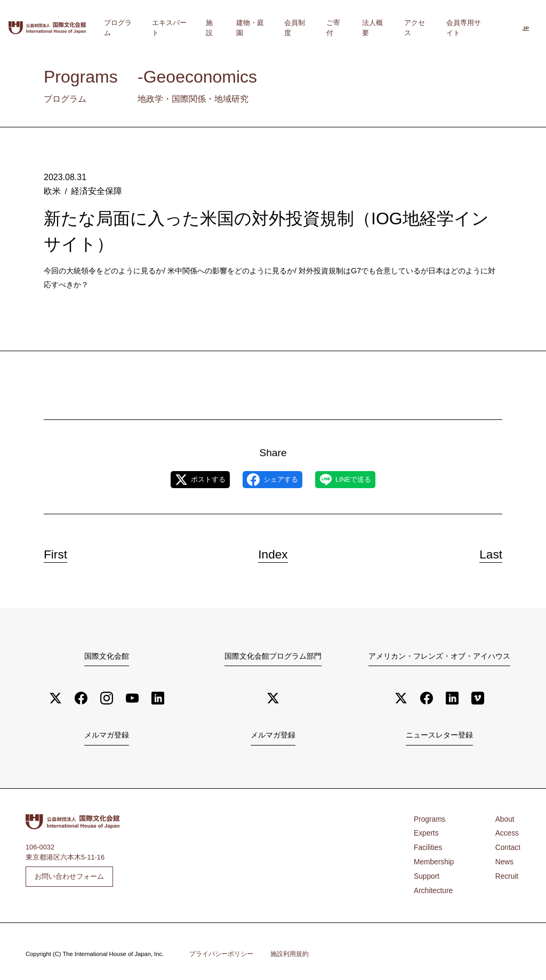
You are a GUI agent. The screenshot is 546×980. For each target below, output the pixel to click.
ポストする (187, 480)
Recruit (508, 873)
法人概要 (386, 27)
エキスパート (211, 27)
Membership (432, 859)
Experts (425, 832)
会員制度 (320, 27)
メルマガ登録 (107, 736)
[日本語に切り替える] (526, 29)
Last (486, 553)
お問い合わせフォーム (69, 876)
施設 (247, 27)
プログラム (164, 27)
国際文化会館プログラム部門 (273, 656)
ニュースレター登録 (439, 736)
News (505, 859)
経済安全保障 (94, 191)
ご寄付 (353, 27)
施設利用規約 (290, 949)
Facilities (427, 846)
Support (426, 873)
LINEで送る (359, 480)
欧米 (52, 191)
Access (508, 832)
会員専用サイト (468, 27)
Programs (428, 818)
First (60, 553)
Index (273, 553)
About (506, 818)
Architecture (432, 886)
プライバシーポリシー (221, 949)
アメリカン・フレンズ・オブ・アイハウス (439, 656)
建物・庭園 (280, 27)
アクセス (422, 27)
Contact (509, 846)
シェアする (272, 480)
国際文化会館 (107, 656)
